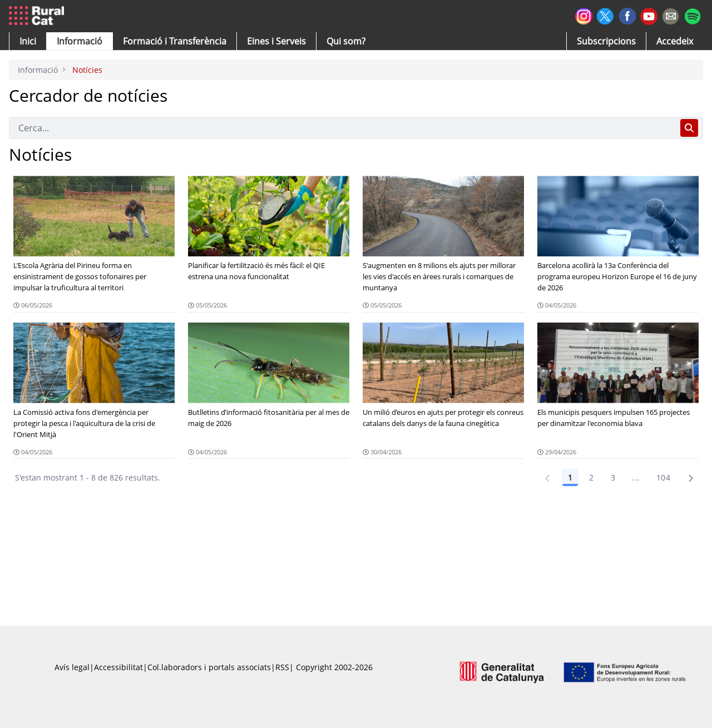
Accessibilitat (118, 667)
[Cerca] (342, 128)
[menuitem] (175, 41)
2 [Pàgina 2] (591, 477)
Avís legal (72, 667)
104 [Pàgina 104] (663, 477)
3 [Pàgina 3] (613, 477)
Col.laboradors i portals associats (209, 667)
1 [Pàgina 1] (570, 477)
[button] (28, 41)
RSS (282, 667)
